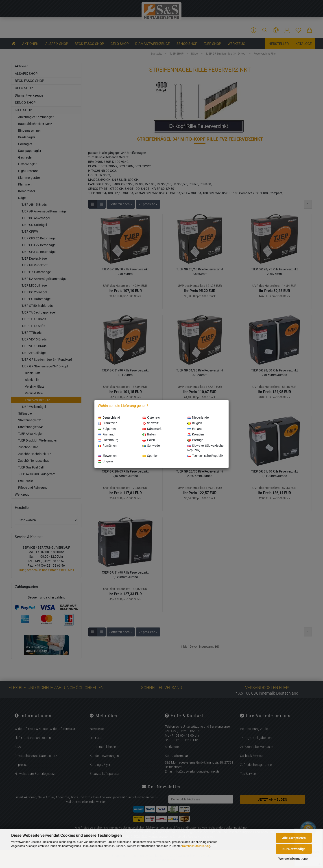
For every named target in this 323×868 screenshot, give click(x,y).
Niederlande (198, 417)
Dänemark (152, 429)
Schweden (152, 446)
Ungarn (105, 461)
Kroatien (196, 434)
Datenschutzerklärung (196, 846)
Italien (149, 434)
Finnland (106, 434)
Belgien (195, 423)
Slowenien (107, 456)
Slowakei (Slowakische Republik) (205, 448)
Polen (149, 440)
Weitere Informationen (294, 859)
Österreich (152, 417)
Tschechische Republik (205, 456)
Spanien (150, 456)
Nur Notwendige (294, 849)
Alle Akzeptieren (294, 838)
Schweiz (151, 423)
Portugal (196, 440)
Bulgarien (107, 429)
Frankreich (108, 423)
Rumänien (107, 446)
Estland (195, 429)
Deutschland (109, 417)
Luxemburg (108, 440)
